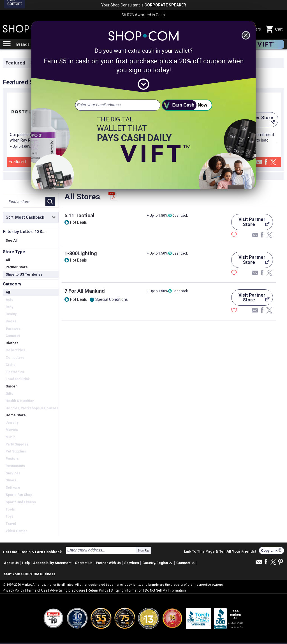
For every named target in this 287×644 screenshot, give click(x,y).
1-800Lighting (81, 253)
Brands (23, 44)
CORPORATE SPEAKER (165, 5)
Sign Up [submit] (143, 550)
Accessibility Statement (52, 563)
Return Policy (98, 590)
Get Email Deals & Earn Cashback (32, 552)
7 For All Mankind (85, 291)
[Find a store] (25, 202)
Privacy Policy (13, 590)
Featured (15, 63)
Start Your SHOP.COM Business (30, 574)
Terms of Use (37, 590)
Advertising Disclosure (68, 590)
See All (11, 241)
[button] (158, 563)
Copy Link (271, 550)
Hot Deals (78, 222)
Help (26, 563)
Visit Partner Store (250, 223)
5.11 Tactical (79, 215)
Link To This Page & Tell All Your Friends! (220, 551)
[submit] (187, 105)
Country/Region (155, 563)
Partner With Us (108, 563)
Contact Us (84, 563)
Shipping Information (127, 590)
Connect (183, 563)
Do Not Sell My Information (165, 590)
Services (132, 563)
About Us (11, 563)
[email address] (118, 105)
